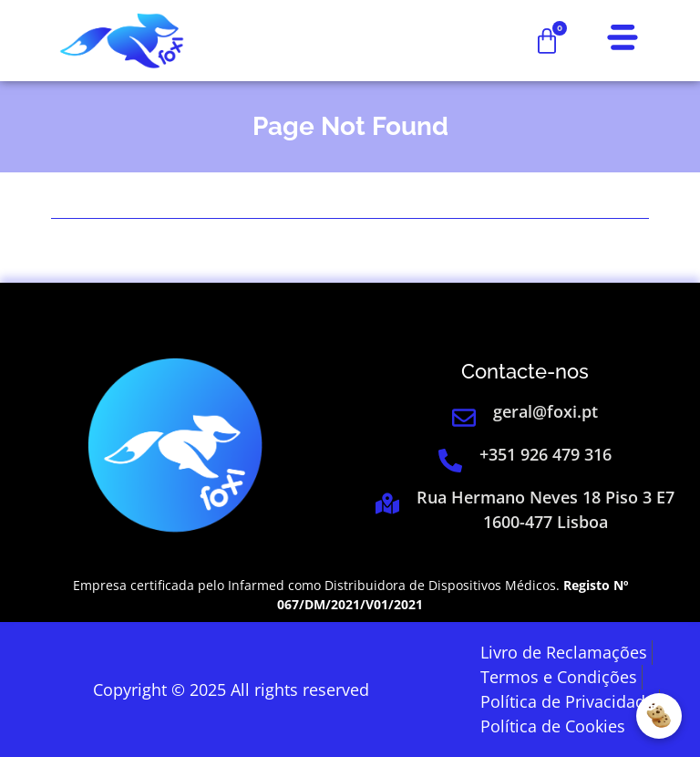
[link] (122, 41)
